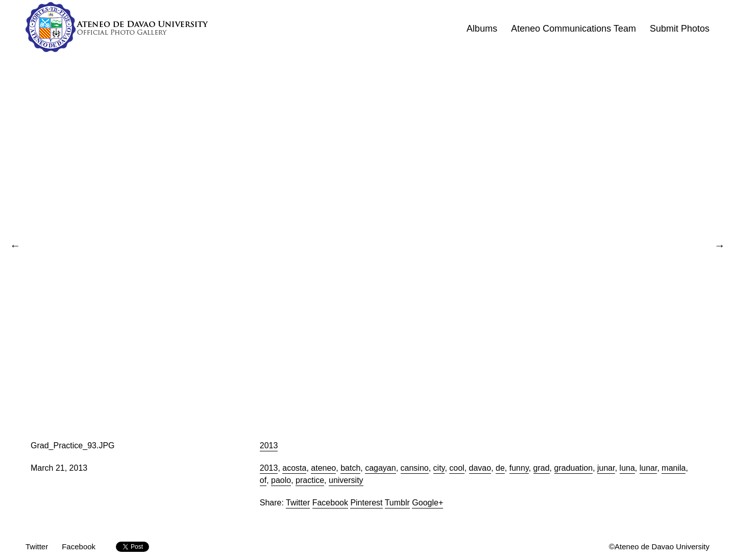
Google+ (427, 503)
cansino (415, 468)
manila (673, 468)
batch (350, 468)
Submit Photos (680, 29)
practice (310, 480)
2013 (269, 446)
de (500, 468)
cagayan (381, 468)
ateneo (323, 468)
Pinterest (366, 503)
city (439, 468)
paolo (281, 480)
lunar (648, 468)
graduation (574, 468)
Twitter (298, 503)
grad (542, 468)
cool (457, 468)
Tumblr (397, 503)
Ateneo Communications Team (573, 29)
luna (627, 468)
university (346, 480)
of (263, 480)
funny (519, 468)
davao (480, 468)
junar (606, 468)
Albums (482, 29)
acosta (294, 468)
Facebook (330, 503)
